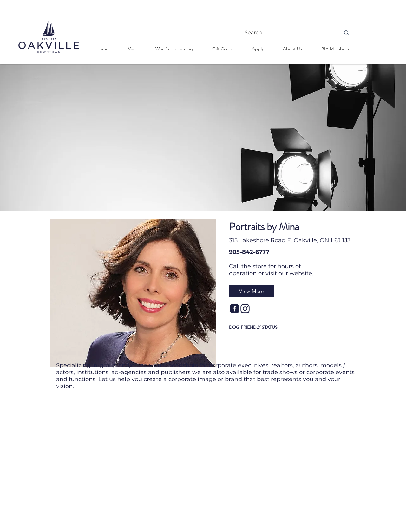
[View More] (252, 291)
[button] (132, 49)
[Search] (288, 33)
